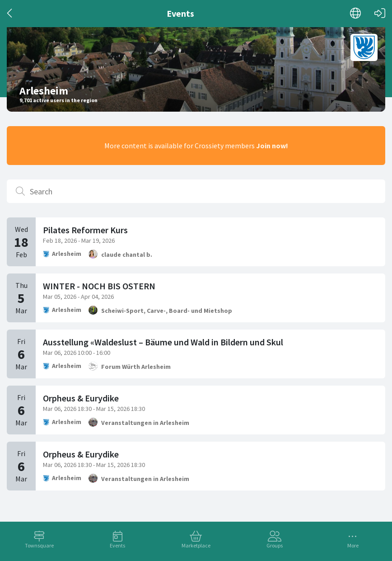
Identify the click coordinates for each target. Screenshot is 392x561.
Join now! (272, 146)
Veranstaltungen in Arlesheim (145, 423)
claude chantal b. (127, 255)
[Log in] (380, 13)
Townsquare (39, 545)
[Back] (10, 13)
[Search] (196, 191)
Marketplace (196, 545)
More (353, 545)
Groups (275, 545)
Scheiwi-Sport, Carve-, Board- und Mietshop (167, 311)
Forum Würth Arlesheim (136, 367)
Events (117, 545)
